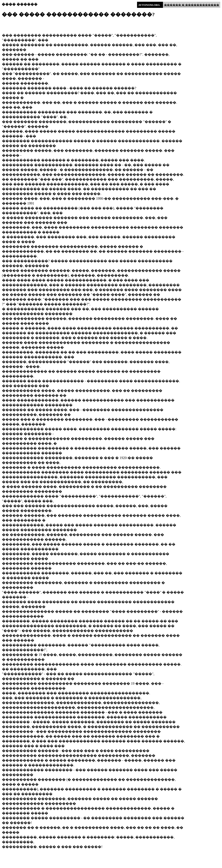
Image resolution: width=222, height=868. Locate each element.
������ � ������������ (192, 5)
